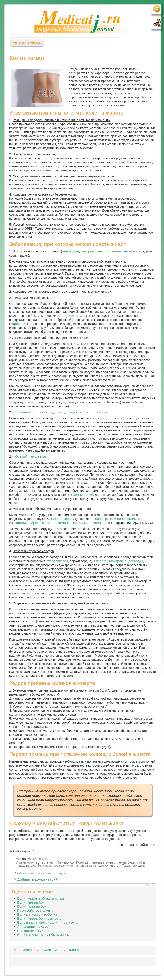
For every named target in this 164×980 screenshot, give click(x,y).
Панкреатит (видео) (33, 931)
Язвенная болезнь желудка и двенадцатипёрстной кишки (61, 412)
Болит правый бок (32, 906)
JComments (151, 885)
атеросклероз (57, 561)
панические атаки (123, 251)
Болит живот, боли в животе (39, 918)
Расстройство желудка (35, 910)
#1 (18, 859)
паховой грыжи (102, 519)
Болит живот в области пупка (41, 898)
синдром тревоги (94, 251)
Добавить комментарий (38, 879)
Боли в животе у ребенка (37, 914)
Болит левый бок (31, 902)
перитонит (19, 324)
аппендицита (67, 316)
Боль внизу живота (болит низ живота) (48, 922)
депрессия (70, 251)
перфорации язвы (108, 418)
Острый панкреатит (31, 456)
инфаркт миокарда (108, 561)
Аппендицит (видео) (33, 926)
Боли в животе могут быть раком (43, 935)
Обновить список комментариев (43, 873)
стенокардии (83, 495)
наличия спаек (62, 519)
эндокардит (134, 561)
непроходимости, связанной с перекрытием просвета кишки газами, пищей (77, 521)
